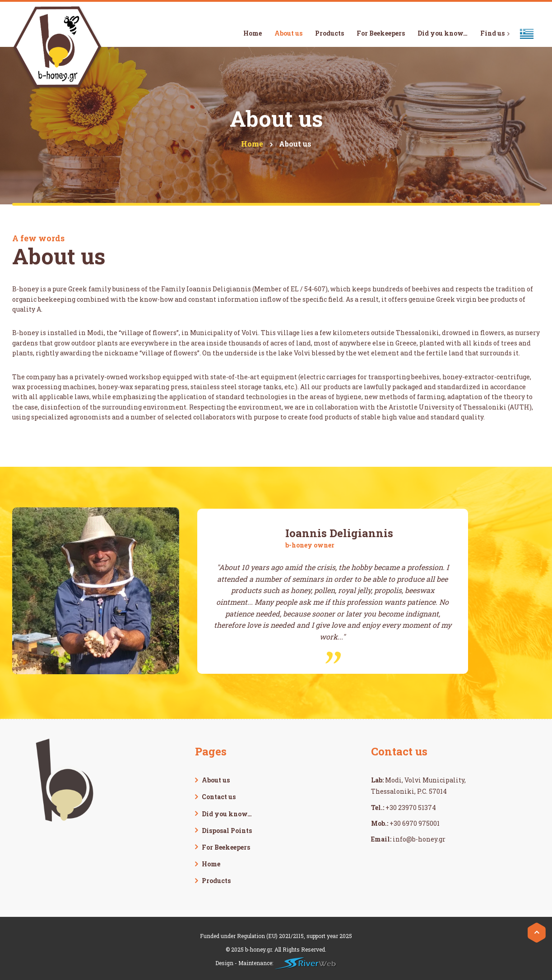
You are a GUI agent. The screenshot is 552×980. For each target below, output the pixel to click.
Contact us (219, 797)
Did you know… (227, 814)
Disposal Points (227, 830)
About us (216, 780)
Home (211, 864)
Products (216, 881)
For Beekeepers (226, 847)
